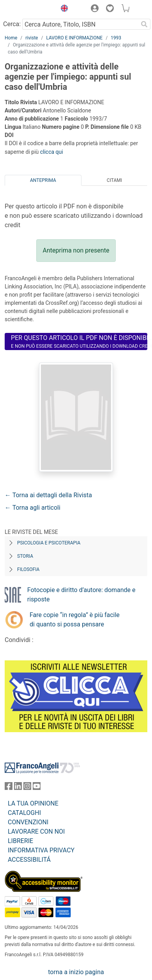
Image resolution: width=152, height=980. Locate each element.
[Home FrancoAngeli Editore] (29, 9)
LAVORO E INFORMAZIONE (74, 38)
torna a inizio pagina (76, 972)
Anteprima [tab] (43, 180)
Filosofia (28, 569)
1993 (116, 38)
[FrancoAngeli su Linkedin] (18, 788)
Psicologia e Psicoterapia (49, 543)
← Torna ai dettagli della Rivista (48, 495)
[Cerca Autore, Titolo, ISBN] (80, 24)
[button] (62, 9)
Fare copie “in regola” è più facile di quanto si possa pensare (75, 620)
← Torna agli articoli (33, 508)
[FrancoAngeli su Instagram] (27, 788)
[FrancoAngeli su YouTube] (37, 788)
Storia (25, 556)
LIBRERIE (20, 841)
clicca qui (52, 152)
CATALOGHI (24, 813)
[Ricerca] (144, 24)
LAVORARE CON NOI (36, 831)
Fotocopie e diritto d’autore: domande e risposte (81, 595)
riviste (32, 38)
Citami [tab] (114, 180)
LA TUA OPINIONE (33, 803)
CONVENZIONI (28, 822)
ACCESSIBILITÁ (29, 860)
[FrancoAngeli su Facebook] (9, 788)
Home (11, 38)
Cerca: (12, 24)
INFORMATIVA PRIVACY (41, 850)
